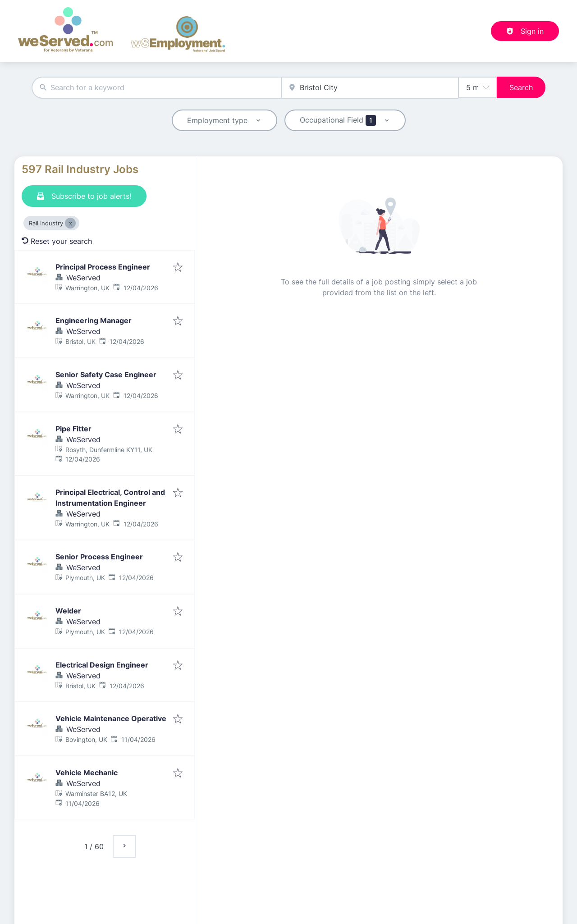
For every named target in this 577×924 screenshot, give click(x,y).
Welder (68, 611)
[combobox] (156, 88)
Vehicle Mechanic (87, 773)
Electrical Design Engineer (102, 665)
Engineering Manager (94, 320)
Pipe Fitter (73, 429)
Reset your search (57, 241)
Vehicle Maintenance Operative (111, 718)
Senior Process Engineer (99, 557)
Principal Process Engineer (103, 267)
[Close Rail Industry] (70, 223)
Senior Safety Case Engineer (106, 375)
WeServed (83, 278)
